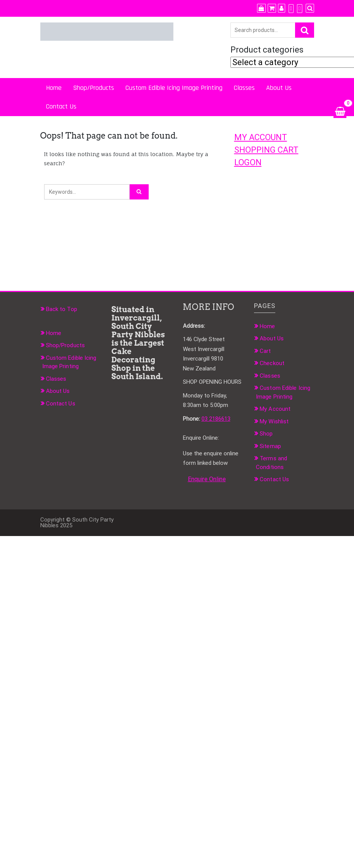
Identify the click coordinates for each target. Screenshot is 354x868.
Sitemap (270, 446)
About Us (279, 88)
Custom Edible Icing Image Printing (174, 88)
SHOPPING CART (266, 150)
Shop (266, 434)
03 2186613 (216, 419)
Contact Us (61, 106)
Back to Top (62, 309)
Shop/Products (94, 88)
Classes (244, 88)
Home (54, 88)
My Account (275, 409)
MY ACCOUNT (261, 137)
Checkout (272, 363)
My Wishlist (274, 421)
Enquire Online (207, 479)
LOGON (248, 162)
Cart (265, 351)
